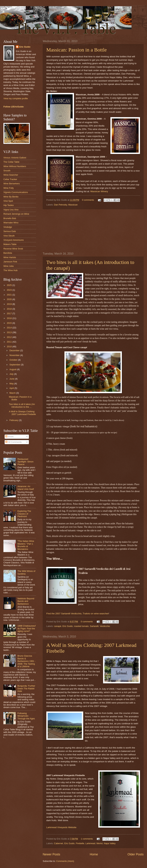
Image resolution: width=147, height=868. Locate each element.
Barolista (8, 253)
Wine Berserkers (12, 184)
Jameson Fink (10, 262)
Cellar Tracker (10, 179)
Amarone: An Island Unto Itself (26, 488)
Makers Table (10, 244)
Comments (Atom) (65, 861)
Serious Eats (10, 231)
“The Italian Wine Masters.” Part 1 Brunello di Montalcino (26, 545)
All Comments (13, 442)
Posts (9, 437)
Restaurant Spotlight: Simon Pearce (25, 462)
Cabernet (59, 843)
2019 (10, 304)
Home (94, 854)
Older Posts (136, 854)
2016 (10, 318)
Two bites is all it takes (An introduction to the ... (22, 405)
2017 (10, 313)
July (12, 374)
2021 (10, 295)
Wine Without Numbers (15, 166)
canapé (58, 626)
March (13, 393)
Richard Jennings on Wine (16, 214)
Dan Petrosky (61, 205)
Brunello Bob (10, 218)
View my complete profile (16, 98)
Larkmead (90, 843)
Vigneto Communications (16, 192)
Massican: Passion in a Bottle (76, 50)
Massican (73, 205)
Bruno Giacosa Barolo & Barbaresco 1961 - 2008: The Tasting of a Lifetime (26, 661)
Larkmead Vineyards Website (61, 827)
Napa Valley (110, 843)
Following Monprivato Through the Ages (26, 716)
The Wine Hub (10, 270)
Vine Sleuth (9, 236)
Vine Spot (8, 201)
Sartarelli (94, 626)
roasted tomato (81, 626)
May (12, 384)
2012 (10, 337)
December (15, 350)
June (12, 379)
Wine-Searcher (11, 175)
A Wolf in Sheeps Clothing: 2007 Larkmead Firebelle (22, 413)
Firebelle (80, 843)
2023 (10, 290)
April (12, 388)
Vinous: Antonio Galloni (15, 158)
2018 (10, 309)
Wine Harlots (10, 257)
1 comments (87, 839)
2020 (10, 299)
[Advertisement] (93, 231)
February (14, 420)
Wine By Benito (11, 197)
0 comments (88, 200)
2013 (10, 332)
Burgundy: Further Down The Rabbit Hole (26, 688)
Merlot (99, 843)
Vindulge (8, 227)
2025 (10, 285)
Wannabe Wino (11, 223)
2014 (10, 328)
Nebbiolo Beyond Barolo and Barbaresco (26, 601)
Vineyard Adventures (14, 240)
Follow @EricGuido (14, 107)
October (14, 360)
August (13, 369)
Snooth (7, 171)
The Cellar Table (11, 162)
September (15, 365)
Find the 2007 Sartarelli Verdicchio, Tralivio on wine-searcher (77, 614)
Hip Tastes (9, 205)
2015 (10, 323)
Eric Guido (68, 626)
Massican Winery (99, 191)
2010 (10, 347)
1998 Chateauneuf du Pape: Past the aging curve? (26, 628)
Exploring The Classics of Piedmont (24, 514)
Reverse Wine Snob (13, 249)
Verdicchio (105, 626)
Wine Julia (8, 266)
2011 (10, 342)
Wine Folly (9, 188)
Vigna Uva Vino (11, 210)
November (15, 355)
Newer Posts (51, 854)
